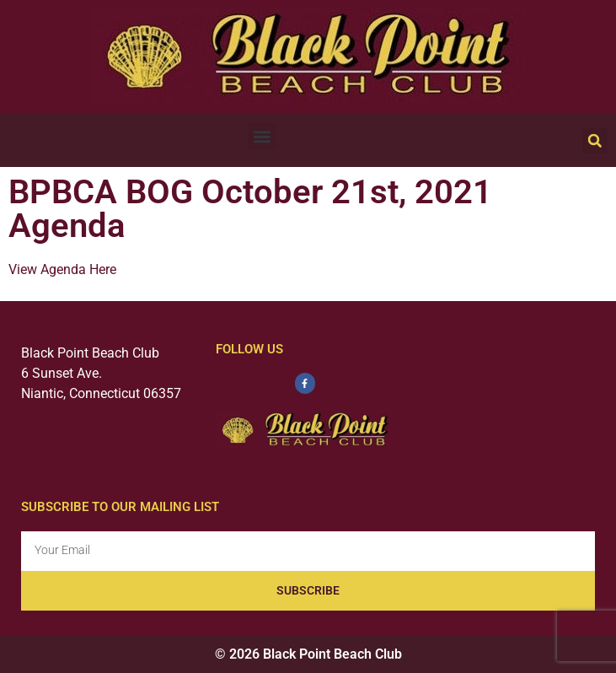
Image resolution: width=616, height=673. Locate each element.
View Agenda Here (62, 269)
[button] (262, 136)
